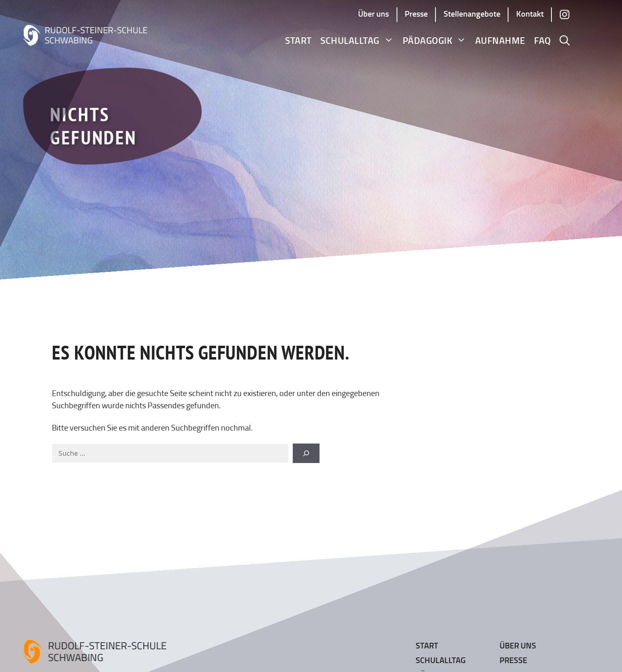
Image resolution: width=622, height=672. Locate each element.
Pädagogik (435, 40)
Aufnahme (500, 40)
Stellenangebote (472, 13)
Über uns (373, 13)
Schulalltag (357, 40)
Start (298, 40)
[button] (565, 41)
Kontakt (530, 13)
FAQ (543, 40)
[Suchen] (306, 453)
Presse (416, 13)
